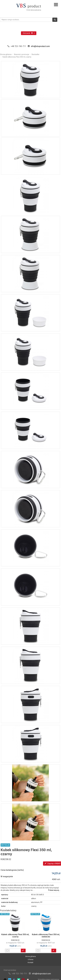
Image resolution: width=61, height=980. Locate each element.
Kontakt (30, 962)
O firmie (31, 959)
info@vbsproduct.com (40, 46)
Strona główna (6, 54)
